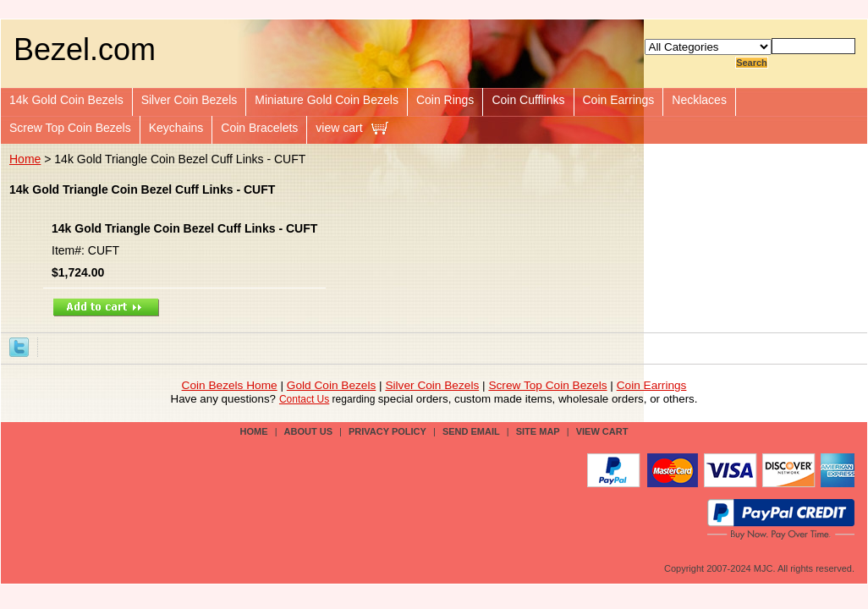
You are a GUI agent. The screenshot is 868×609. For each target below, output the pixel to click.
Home (25, 159)
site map (538, 431)
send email (471, 431)
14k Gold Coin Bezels (66, 100)
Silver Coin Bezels (190, 100)
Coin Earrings (619, 100)
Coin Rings (445, 100)
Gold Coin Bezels (332, 385)
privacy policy (387, 431)
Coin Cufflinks (528, 100)
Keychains (176, 128)
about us (308, 431)
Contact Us (304, 399)
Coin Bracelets (259, 128)
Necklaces (699, 100)
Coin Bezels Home (230, 385)
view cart (339, 128)
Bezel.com (85, 49)
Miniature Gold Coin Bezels (327, 100)
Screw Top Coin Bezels (70, 128)
